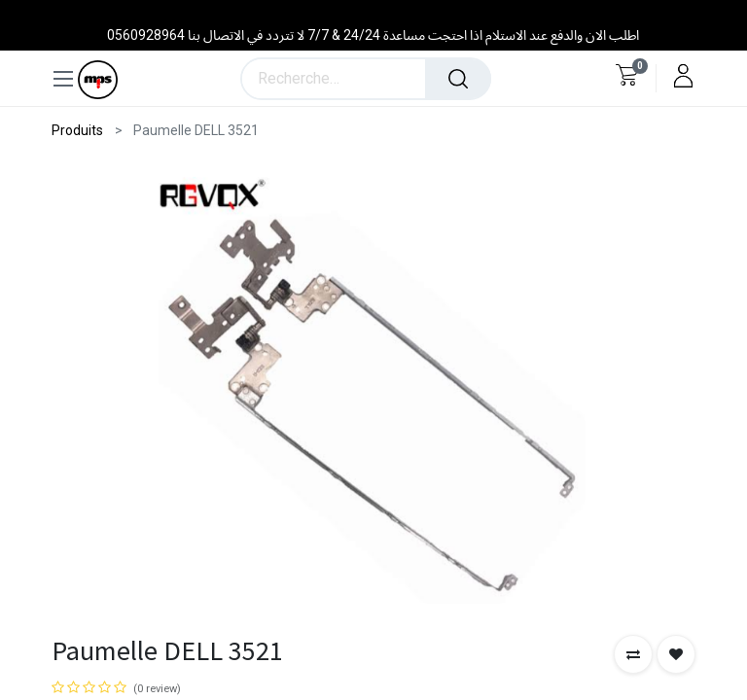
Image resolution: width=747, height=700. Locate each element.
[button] (633, 654)
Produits (77, 130)
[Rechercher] (458, 79)
